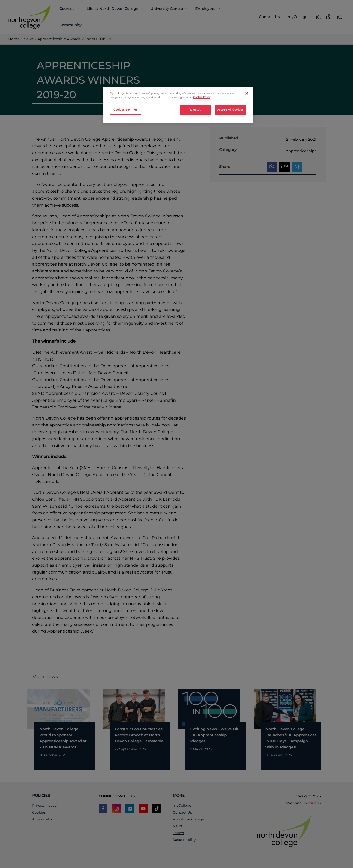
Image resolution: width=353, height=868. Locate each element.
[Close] (247, 93)
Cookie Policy (202, 97)
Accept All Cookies (230, 110)
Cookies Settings (126, 110)
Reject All (196, 110)
